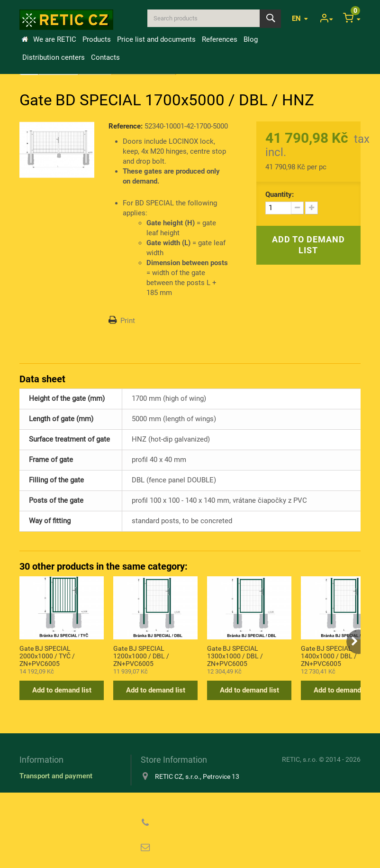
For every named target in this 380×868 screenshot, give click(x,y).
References (220, 39)
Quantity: (280, 194)
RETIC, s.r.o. (300, 759)
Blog (251, 39)
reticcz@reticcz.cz (202, 848)
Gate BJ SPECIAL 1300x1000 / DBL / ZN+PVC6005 (235, 656)
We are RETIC (55, 39)
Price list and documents (156, 39)
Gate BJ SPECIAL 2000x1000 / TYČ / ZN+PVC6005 (47, 656)
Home (25, 39)
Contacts (105, 57)
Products (97, 39)
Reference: (126, 126)
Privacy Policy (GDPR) (55, 813)
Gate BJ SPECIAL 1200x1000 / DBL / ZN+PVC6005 (141, 656)
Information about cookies (60, 800)
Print (128, 321)
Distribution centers (54, 57)
